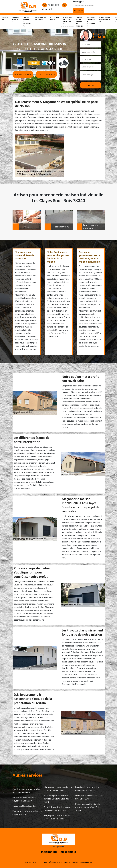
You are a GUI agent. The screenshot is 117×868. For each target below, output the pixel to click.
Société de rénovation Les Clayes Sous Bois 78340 (89, 797)
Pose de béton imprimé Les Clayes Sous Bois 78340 (24, 799)
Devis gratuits (65, 862)
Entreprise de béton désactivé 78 (68, 20)
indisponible (51, 5)
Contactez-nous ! (46, 75)
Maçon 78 (5, 18)
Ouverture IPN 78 (55, 18)
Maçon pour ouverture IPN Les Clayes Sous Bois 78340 (57, 817)
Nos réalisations (23, 75)
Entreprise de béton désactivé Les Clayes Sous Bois (27, 813)
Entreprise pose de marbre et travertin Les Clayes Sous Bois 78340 (57, 799)
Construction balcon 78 (41, 18)
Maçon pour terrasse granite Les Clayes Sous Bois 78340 (58, 789)
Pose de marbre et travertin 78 (27, 22)
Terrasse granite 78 (15, 19)
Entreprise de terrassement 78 (105, 19)
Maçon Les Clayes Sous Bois (24, 806)
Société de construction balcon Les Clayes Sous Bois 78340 (57, 809)
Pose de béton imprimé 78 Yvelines (79, 22)
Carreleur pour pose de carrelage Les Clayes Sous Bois (27, 791)
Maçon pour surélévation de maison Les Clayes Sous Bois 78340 (87, 807)
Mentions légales (83, 862)
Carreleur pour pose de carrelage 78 (91, 22)
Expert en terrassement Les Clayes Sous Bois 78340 (87, 789)
